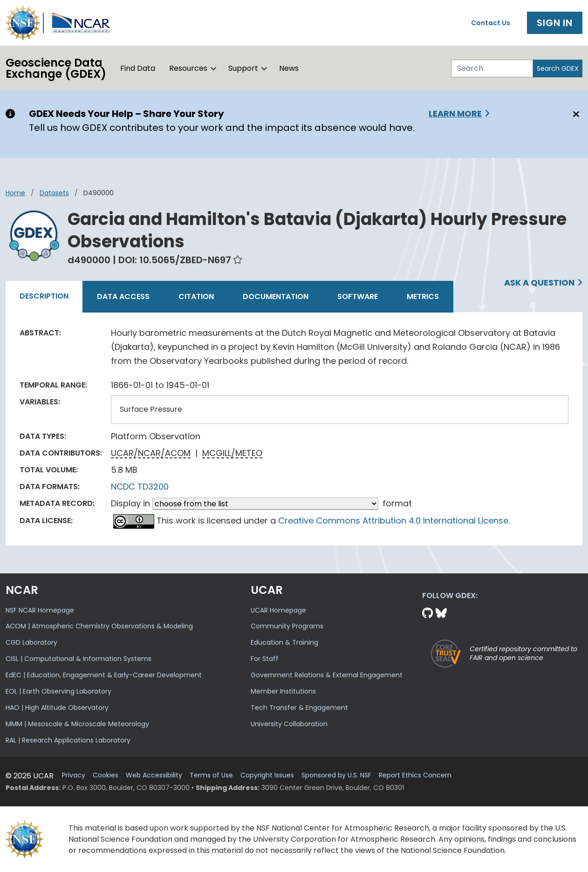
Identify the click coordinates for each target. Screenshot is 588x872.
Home (15, 193)
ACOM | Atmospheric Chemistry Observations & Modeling (99, 626)
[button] (214, 68)
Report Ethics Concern (415, 775)
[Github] (429, 613)
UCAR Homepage (278, 610)
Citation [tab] (196, 296)
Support (243, 68)
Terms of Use (211, 775)
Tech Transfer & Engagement (299, 708)
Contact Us (491, 23)
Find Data (138, 68)
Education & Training (284, 642)
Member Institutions (283, 691)
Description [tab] (44, 296)
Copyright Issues (267, 775)
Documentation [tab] (276, 296)
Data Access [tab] (123, 296)
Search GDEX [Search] (558, 68)
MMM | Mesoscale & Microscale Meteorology (77, 724)
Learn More (455, 113)
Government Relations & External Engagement (327, 675)
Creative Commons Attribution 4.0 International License (393, 521)
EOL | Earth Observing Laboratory (58, 691)
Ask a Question (539, 283)
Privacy (74, 775)
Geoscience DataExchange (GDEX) (56, 68)
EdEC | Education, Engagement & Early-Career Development (104, 675)
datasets (54, 193)
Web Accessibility (154, 775)
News (289, 68)
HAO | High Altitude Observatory (57, 708)
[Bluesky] (441, 613)
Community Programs (287, 626)
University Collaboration (289, 724)
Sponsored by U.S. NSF (336, 775)
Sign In (555, 23)
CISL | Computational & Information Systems (79, 659)
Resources (188, 68)
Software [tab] (358, 296)
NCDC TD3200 (140, 487)
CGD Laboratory (31, 642)
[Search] (492, 68)
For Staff (265, 659)
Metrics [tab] (423, 296)
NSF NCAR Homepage (40, 610)
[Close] (575, 114)
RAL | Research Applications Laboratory (68, 740)
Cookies (106, 775)
